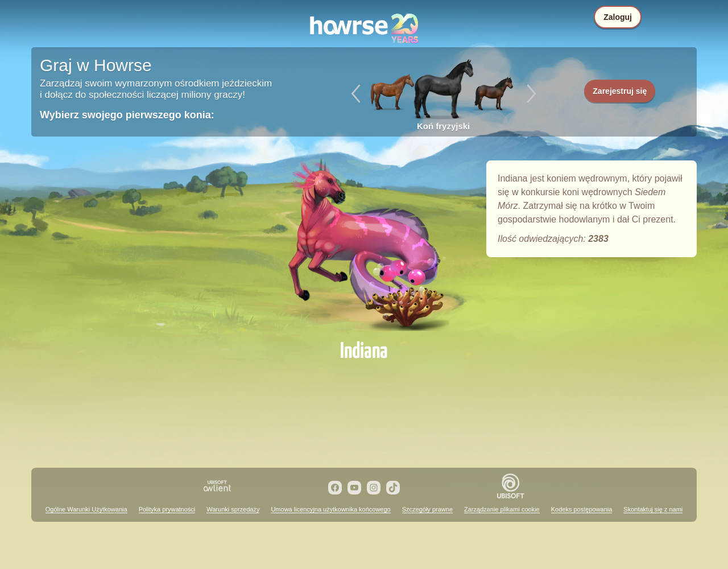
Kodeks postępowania (582, 509)
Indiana (364, 246)
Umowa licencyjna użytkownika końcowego (330, 509)
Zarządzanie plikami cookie (502, 509)
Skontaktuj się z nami (653, 509)
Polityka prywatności (167, 509)
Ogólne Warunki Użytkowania (86, 509)
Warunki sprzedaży (233, 509)
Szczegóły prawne (427, 509)
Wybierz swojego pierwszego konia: (127, 115)
